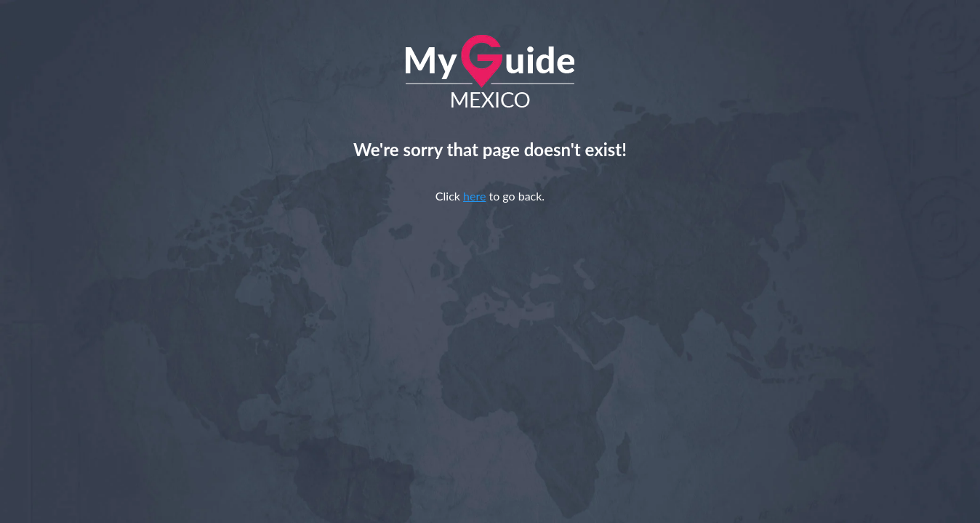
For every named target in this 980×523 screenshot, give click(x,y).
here (474, 196)
